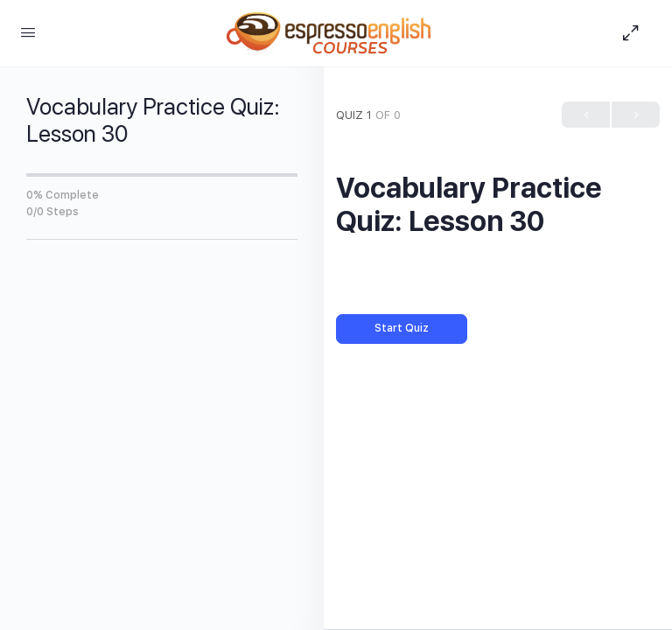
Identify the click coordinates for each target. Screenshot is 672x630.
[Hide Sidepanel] (635, 33)
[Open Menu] (28, 32)
